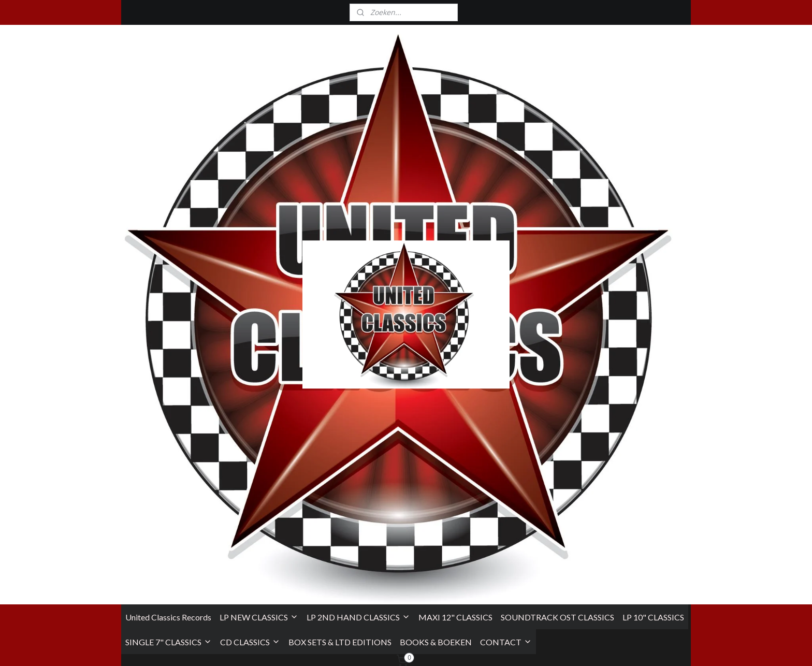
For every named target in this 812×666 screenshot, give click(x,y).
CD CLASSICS (250, 210)
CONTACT (506, 210)
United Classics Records (168, 185)
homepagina (446, 379)
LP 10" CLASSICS (653, 185)
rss (476, 647)
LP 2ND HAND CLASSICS (358, 185)
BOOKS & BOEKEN (436, 210)
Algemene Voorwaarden (162, 563)
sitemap (454, 647)
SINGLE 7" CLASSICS (169, 210)
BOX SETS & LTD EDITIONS (340, 210)
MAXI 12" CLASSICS (455, 185)
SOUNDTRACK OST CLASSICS (557, 185)
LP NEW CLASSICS (259, 185)
